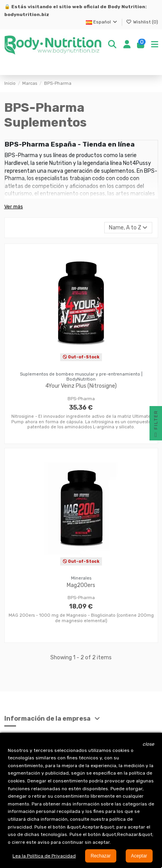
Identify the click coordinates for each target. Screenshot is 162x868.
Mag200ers (81, 585)
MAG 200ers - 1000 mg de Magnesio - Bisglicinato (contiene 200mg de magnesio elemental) (81, 618)
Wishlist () (142, 22)
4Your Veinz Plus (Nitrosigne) (81, 386)
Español (102, 22)
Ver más (14, 207)
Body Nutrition (126, 7)
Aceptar (139, 856)
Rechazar (101, 856)
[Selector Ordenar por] (128, 228)
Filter (156, 425)
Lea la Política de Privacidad (44, 856)
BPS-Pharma (81, 399)
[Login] (127, 45)
